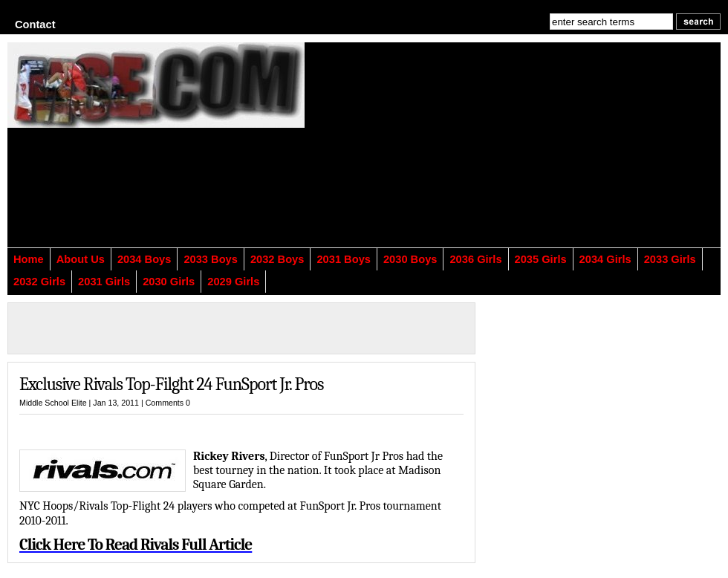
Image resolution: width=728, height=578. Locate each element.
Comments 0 (168, 403)
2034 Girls (605, 259)
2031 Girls (104, 282)
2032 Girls (39, 282)
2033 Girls (670, 259)
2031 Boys (344, 259)
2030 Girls (169, 282)
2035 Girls (541, 259)
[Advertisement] (468, 154)
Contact (35, 25)
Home (29, 259)
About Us (81, 259)
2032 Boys (277, 259)
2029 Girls (233, 282)
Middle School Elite (53, 403)
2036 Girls (475, 259)
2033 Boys (211, 259)
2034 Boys (144, 259)
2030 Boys (410, 259)
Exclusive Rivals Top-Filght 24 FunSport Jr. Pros (171, 384)
